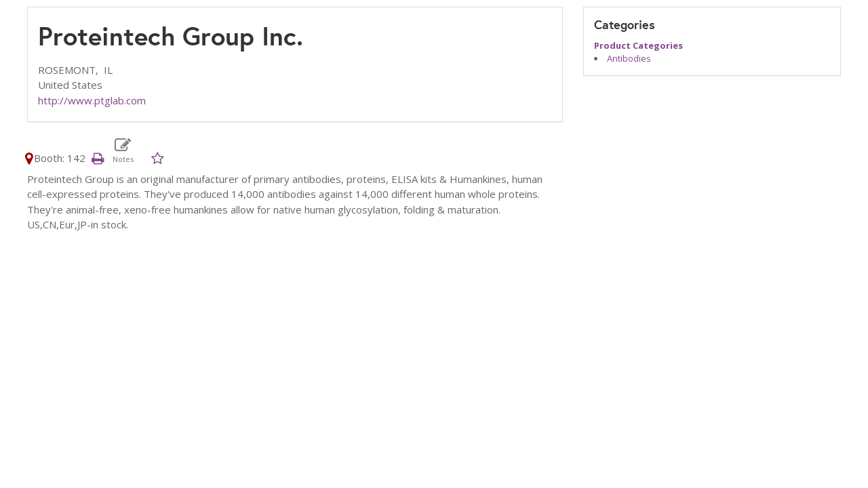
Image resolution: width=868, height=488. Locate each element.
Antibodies (629, 58)
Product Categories (638, 45)
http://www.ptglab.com (92, 100)
